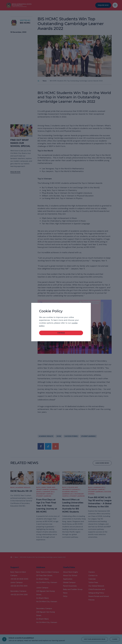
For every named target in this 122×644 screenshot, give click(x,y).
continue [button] (61, 333)
